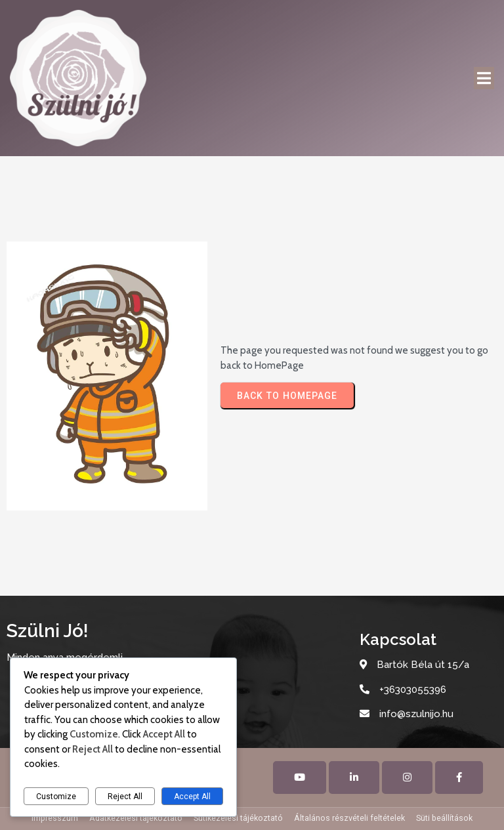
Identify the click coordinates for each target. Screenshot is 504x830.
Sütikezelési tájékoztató (238, 818)
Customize (56, 797)
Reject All (125, 797)
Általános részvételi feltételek (349, 818)
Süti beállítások (444, 818)
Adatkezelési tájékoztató (136, 818)
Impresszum (55, 818)
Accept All (192, 797)
